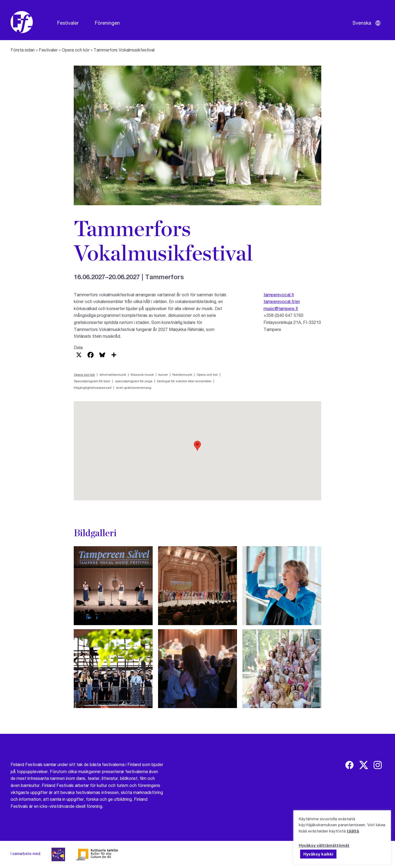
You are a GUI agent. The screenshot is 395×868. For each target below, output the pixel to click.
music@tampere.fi (281, 308)
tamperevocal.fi (279, 295)
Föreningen (107, 23)
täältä (353, 831)
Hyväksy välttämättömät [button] (324, 845)
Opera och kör (76, 50)
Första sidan (23, 50)
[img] (349, 765)
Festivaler (68, 23)
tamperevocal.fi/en (282, 301)
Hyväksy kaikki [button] (318, 854)
